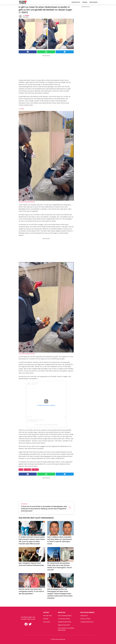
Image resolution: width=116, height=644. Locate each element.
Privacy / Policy (85, 619)
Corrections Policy (64, 619)
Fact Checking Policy (65, 616)
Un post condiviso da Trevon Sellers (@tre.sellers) (46, 425)
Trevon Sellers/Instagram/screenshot (27, 202)
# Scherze (27, 470)
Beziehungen (93, 2)
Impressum (84, 616)
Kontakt (46, 619)
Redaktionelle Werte (65, 622)
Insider (22, 109)
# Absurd (35, 470)
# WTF (21, 470)
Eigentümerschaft (64, 625)
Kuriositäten (76, 2)
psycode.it (47, 622)
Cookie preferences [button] (87, 622)
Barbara (27, 15)
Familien (85, 2)
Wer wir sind (47, 616)
